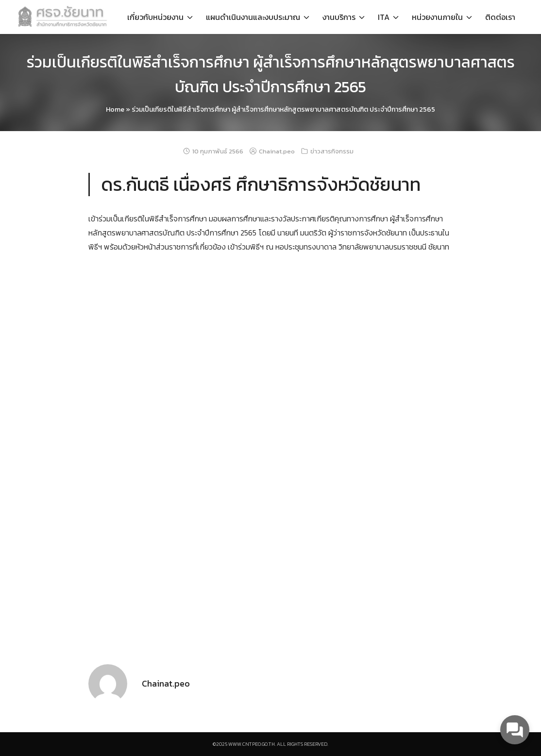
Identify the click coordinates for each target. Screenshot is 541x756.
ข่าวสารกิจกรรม (332, 151)
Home (115, 109)
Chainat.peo (277, 151)
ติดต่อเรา (500, 17)
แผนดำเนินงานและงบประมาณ (253, 17)
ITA (384, 17)
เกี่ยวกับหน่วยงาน (155, 17)
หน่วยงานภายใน (437, 17)
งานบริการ (339, 17)
